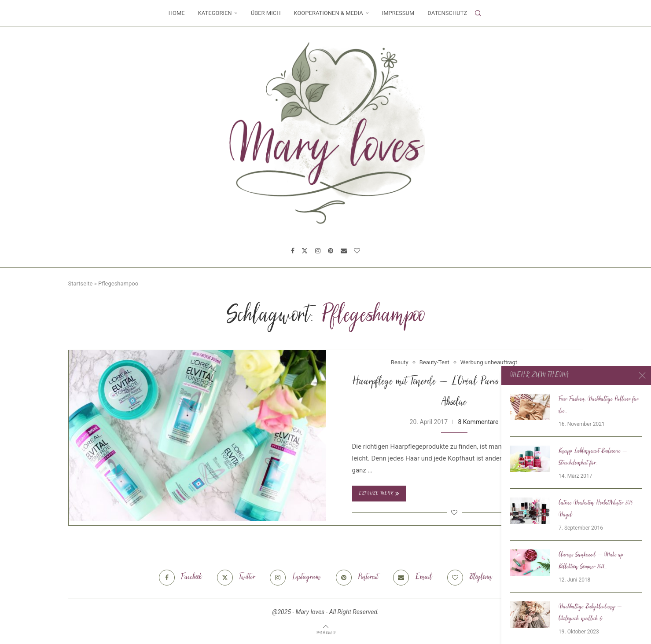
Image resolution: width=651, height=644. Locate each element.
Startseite (81, 284)
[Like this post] (454, 512)
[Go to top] (326, 633)
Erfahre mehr (379, 494)
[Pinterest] (331, 251)
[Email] (344, 251)
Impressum (398, 13)
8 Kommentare (478, 422)
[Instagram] (318, 251)
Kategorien (215, 13)
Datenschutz (447, 13)
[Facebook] (293, 251)
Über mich (266, 13)
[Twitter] (305, 251)
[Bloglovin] (357, 251)
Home (177, 13)
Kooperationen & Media (328, 13)
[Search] (478, 13)
